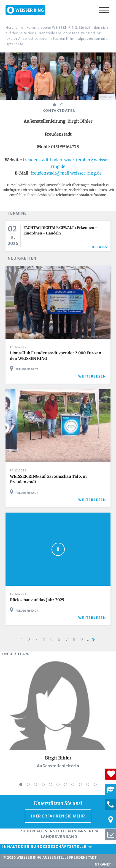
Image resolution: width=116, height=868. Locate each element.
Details (100, 247)
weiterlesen (92, 376)
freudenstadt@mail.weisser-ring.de (66, 173)
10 (88, 784)
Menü (105, 10)
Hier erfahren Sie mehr (58, 816)
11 (95, 784)
